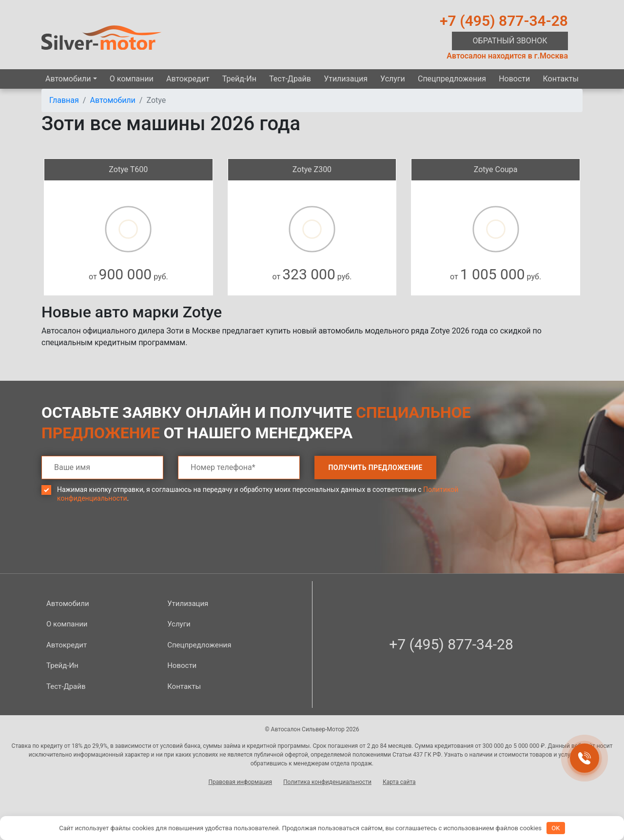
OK (556, 828)
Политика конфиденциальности (327, 782)
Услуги (393, 79)
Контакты (560, 79)
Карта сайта (399, 782)
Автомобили (68, 79)
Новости (514, 79)
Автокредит (188, 79)
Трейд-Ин (239, 79)
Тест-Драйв (290, 79)
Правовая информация (240, 782)
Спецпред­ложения (452, 79)
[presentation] (116, 545)
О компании (132, 79)
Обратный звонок (510, 41)
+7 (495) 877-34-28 (504, 21)
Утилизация (346, 79)
